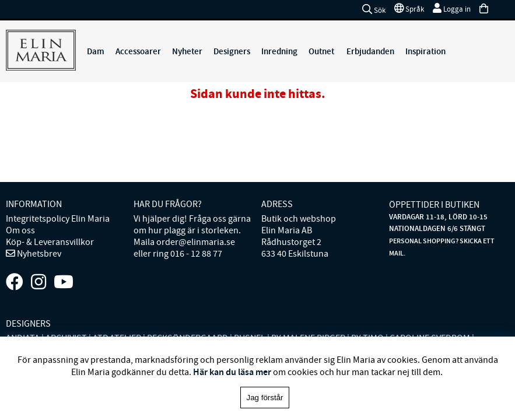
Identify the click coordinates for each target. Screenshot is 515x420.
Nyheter (187, 51)
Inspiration (425, 51)
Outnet (321, 51)
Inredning (279, 51)
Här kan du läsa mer (232, 372)
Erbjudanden (370, 51)
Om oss (20, 230)
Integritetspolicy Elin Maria (58, 219)
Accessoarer (138, 51)
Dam (96, 51)
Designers (232, 51)
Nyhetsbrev (38, 254)
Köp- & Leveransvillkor (50, 242)
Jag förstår (265, 398)
